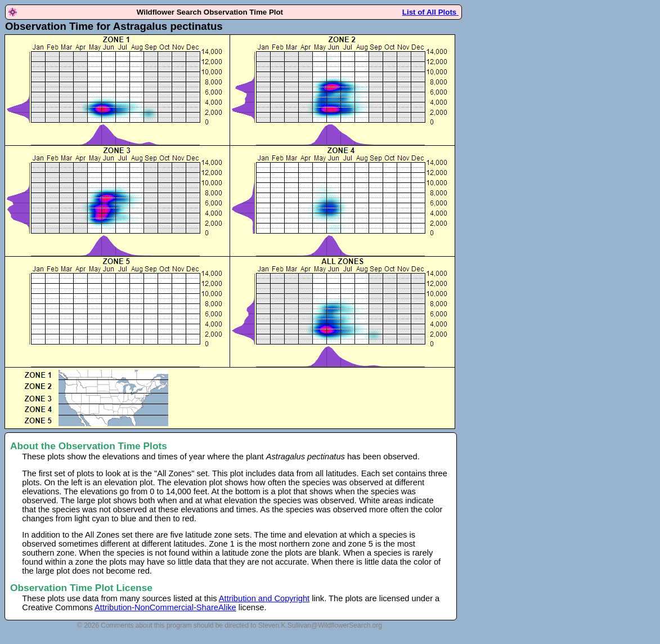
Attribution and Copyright (264, 598)
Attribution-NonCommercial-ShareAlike (165, 607)
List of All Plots (430, 12)
